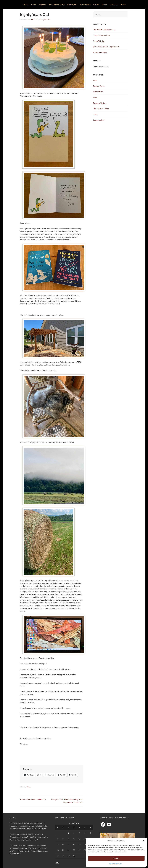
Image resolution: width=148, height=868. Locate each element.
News (95, 97)
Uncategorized (99, 120)
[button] (143, 841)
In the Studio (98, 92)
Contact (114, 4)
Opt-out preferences (115, 864)
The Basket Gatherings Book (104, 30)
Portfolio (72, 4)
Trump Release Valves (102, 35)
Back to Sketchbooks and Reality (33, 799)
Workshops (85, 4)
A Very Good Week (100, 52)
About (26, 4)
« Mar (57, 863)
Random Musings (100, 103)
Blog (34, 4)
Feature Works (99, 86)
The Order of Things (101, 109)
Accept (116, 858)
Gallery (43, 4)
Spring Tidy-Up (99, 41)
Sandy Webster (45, 20)
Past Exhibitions (57, 4)
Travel (96, 114)
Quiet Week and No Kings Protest (106, 47)
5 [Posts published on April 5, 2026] (90, 833)
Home (123, 4)
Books (96, 4)
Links (105, 4)
